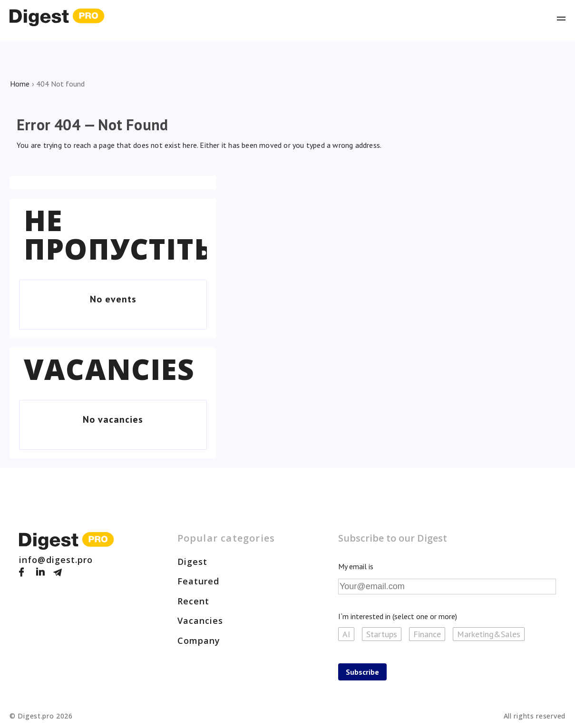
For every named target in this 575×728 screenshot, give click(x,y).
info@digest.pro (56, 560)
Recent (194, 601)
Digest (193, 562)
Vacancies (109, 369)
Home (20, 84)
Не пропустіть (118, 234)
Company (199, 641)
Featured (199, 581)
